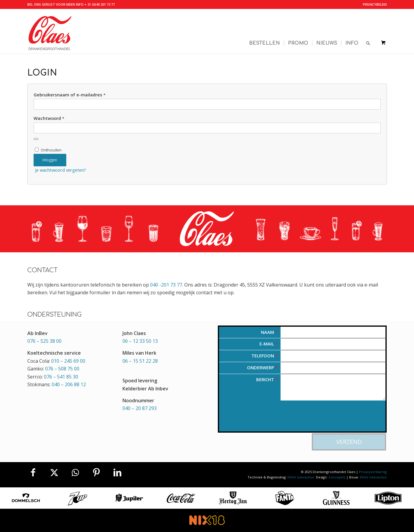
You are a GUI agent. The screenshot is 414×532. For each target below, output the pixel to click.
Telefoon (265, 356)
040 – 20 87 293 (140, 408)
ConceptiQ (337, 477)
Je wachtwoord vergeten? (60, 170)
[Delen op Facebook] (33, 472)
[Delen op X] (54, 472)
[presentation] (264, 420)
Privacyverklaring (373, 472)
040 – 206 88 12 (69, 384)
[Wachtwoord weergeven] (36, 139)
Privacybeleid (375, 4)
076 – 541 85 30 (61, 377)
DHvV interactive (301, 477)
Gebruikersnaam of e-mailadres (70, 95)
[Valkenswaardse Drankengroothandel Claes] (50, 31)
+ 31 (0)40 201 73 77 (100, 4)
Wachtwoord (49, 118)
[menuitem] (373, 4)
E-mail (269, 344)
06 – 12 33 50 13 (140, 341)
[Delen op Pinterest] (96, 472)
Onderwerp (262, 367)
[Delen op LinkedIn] (117, 472)
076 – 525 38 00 (44, 341)
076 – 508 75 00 (62, 369)
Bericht (267, 379)
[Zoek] (368, 31)
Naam (269, 332)
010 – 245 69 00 (68, 361)
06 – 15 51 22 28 (140, 361)
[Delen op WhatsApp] (75, 472)
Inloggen (50, 160)
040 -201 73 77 (166, 285)
